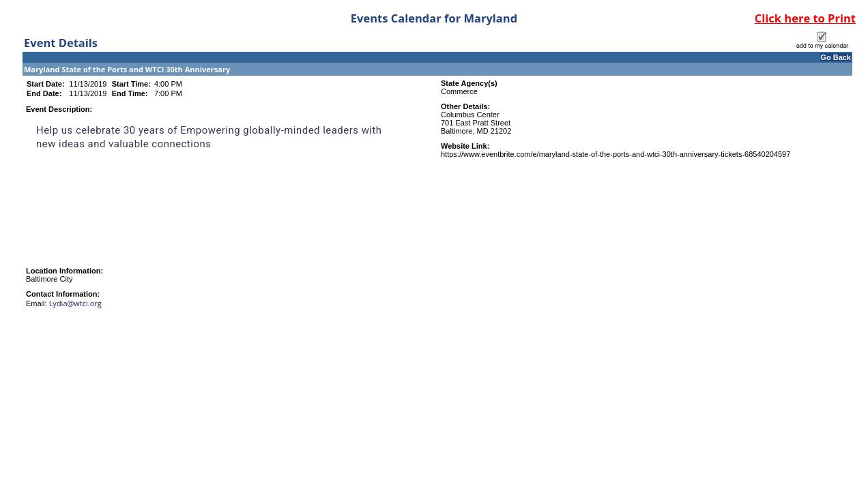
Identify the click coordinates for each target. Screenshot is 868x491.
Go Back (836, 57)
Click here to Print (805, 18)
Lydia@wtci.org (75, 303)
